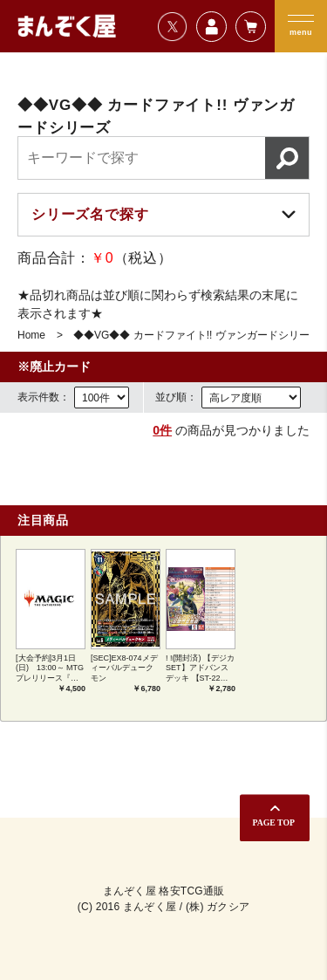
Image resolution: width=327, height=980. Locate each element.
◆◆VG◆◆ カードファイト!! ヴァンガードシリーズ (197, 335)
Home (31, 335)
